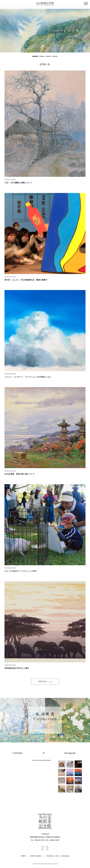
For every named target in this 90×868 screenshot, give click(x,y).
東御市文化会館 (36, 856)
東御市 (23, 856)
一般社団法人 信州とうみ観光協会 (57, 856)
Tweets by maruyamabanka (41, 760)
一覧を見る (45, 681)
